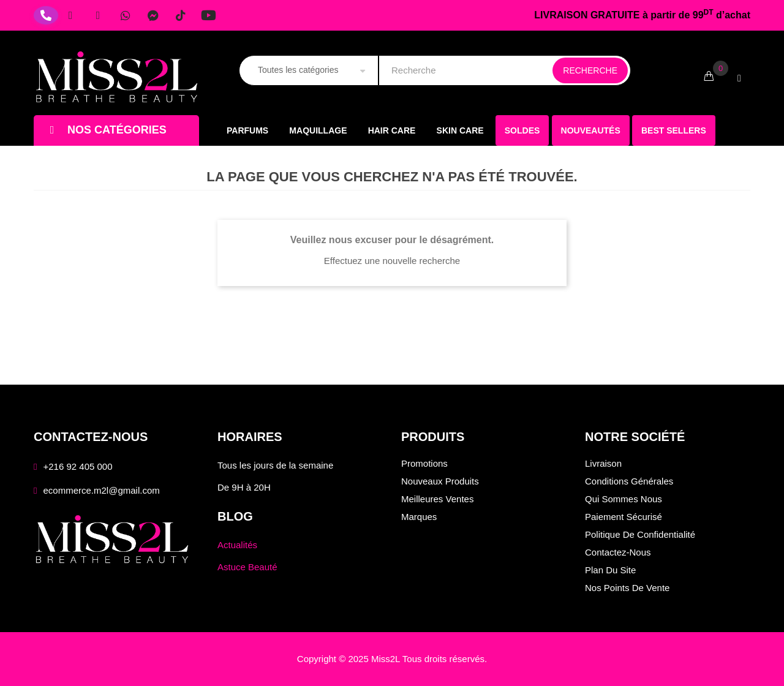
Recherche (590, 70)
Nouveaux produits (440, 481)
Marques (419, 517)
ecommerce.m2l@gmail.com (101, 490)
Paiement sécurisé (624, 517)
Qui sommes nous (624, 499)
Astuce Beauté (247, 567)
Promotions (424, 463)
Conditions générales (629, 481)
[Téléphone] (46, 15)
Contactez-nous (618, 552)
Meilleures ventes (437, 499)
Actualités (237, 545)
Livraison (603, 463)
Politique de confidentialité (640, 534)
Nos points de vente (627, 588)
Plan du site (610, 570)
